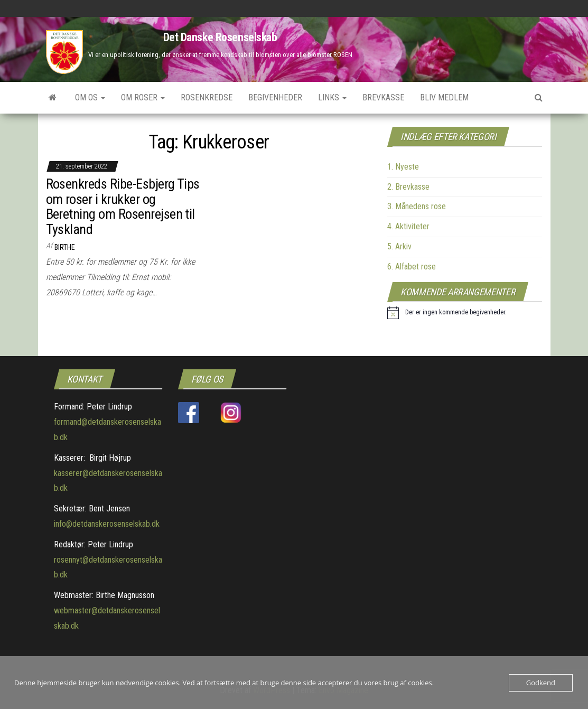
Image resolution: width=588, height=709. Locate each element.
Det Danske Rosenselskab (220, 37)
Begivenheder (275, 97)
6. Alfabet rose (412, 267)
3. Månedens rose (417, 206)
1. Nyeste (403, 167)
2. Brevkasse (408, 187)
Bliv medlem (444, 97)
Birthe (65, 247)
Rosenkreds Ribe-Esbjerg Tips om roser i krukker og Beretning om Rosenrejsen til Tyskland (123, 207)
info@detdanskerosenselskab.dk (107, 524)
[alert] (447, 313)
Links (332, 97)
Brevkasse (383, 97)
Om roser (143, 97)
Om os (90, 97)
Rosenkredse (207, 97)
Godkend (541, 683)
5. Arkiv (399, 246)
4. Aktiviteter (408, 226)
